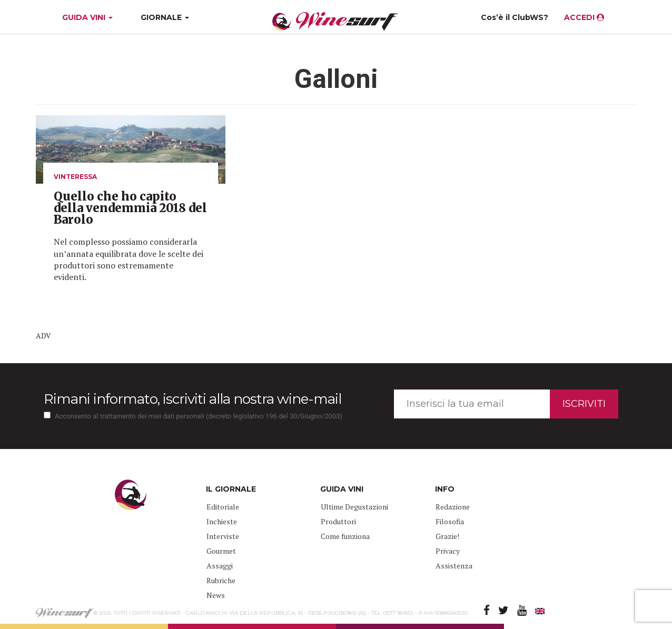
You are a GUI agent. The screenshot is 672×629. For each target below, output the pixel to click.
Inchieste (222, 521)
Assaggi (220, 566)
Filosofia (450, 521)
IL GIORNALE (231, 489)
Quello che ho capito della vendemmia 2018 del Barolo (130, 208)
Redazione (453, 507)
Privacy (448, 551)
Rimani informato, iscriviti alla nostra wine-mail (192, 399)
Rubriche (221, 580)
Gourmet (221, 551)
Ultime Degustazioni (354, 507)
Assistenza (454, 566)
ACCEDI (584, 17)
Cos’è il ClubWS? (515, 17)
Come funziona (345, 536)
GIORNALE (165, 17)
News (216, 595)
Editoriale (223, 507)
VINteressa (75, 177)
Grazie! (447, 536)
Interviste (223, 536)
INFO (445, 489)
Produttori (338, 521)
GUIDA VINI (86, 17)
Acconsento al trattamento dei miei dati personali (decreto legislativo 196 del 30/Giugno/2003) (199, 416)
